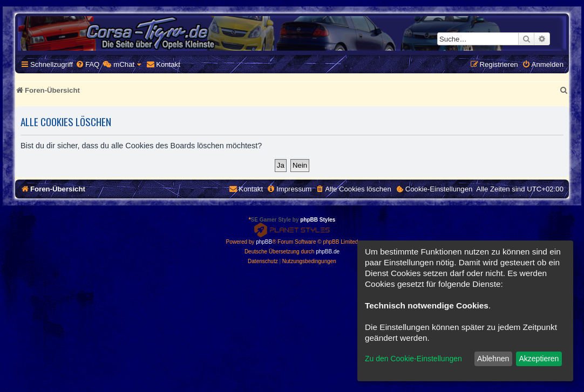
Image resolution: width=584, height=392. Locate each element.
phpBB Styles (318, 220)
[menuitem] (87, 64)
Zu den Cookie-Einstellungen (413, 359)
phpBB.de (328, 252)
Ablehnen (493, 359)
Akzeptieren (539, 359)
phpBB (264, 242)
